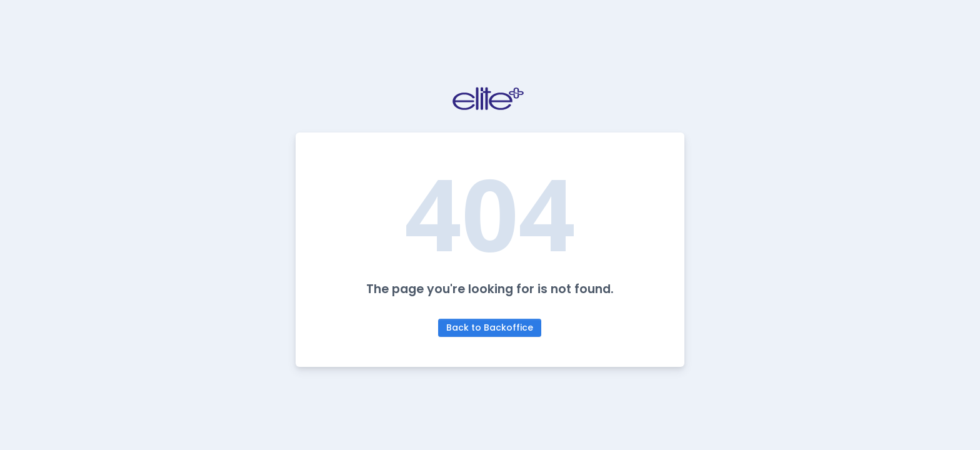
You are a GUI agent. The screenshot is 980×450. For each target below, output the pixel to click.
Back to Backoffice (490, 327)
